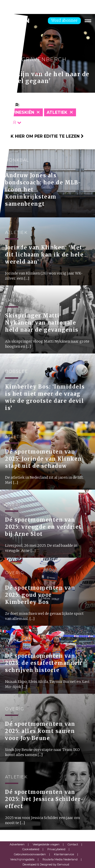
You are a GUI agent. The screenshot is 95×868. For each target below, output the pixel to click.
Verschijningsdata (22, 859)
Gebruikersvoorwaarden (30, 854)
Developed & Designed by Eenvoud (46, 864)
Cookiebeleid (31, 849)
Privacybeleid (56, 849)
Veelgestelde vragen (46, 844)
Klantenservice (64, 854)
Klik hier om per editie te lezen (44, 136)
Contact (73, 844)
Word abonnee (64, 20)
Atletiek (57, 112)
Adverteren (17, 844)
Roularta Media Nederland (60, 859)
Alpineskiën (20, 112)
